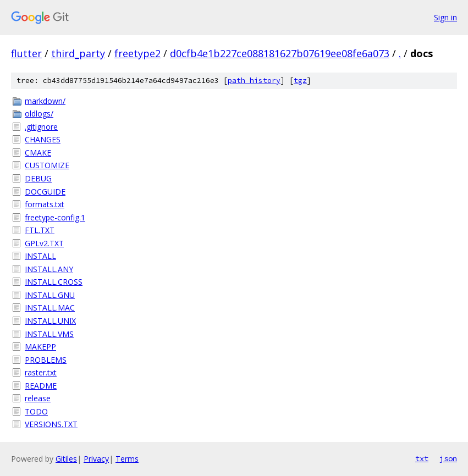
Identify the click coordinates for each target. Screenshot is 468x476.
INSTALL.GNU (50, 295)
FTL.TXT (40, 230)
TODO (36, 411)
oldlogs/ (39, 114)
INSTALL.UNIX (50, 321)
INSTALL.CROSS (54, 282)
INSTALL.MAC (50, 308)
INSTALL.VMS (49, 334)
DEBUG (38, 178)
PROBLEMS (46, 360)
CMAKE (38, 153)
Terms (127, 459)
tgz (300, 81)
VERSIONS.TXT (51, 424)
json (448, 458)
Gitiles (66, 459)
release (38, 398)
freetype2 (137, 53)
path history (254, 81)
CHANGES (43, 139)
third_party (78, 53)
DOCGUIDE (45, 192)
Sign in (445, 17)
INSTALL (40, 256)
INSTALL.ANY (49, 269)
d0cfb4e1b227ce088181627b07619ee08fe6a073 (280, 53)
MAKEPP (40, 347)
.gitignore (41, 127)
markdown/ (45, 101)
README (41, 386)
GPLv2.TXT (44, 243)
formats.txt (45, 204)
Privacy (96, 459)
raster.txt (41, 372)
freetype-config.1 (55, 217)
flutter (26, 53)
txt (422, 458)
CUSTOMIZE (47, 165)
